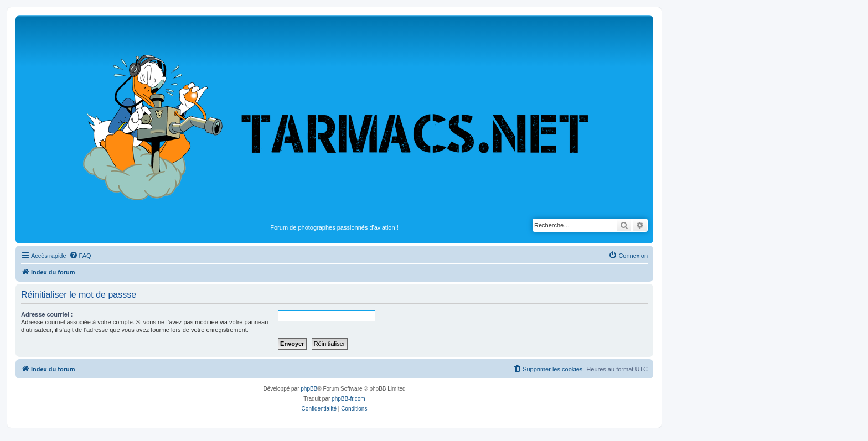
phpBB (309, 389)
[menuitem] (80, 256)
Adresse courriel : (47, 314)
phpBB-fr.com (348, 399)
